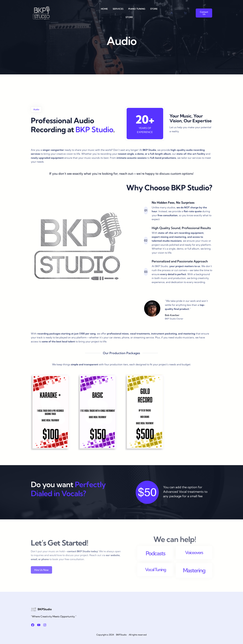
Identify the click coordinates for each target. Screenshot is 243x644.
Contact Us (204, 13)
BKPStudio (45, 609)
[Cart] (185, 13)
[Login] (172, 13)
